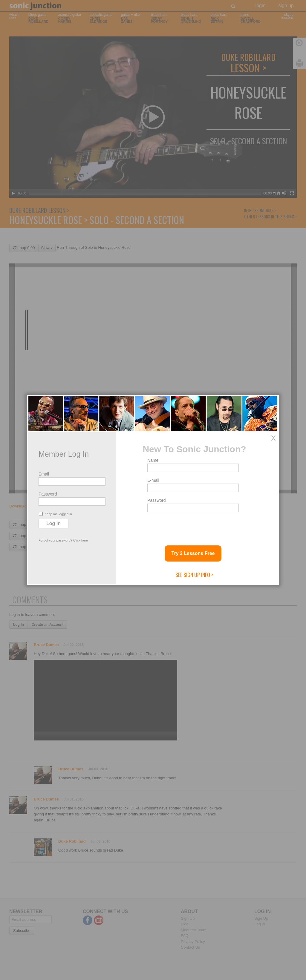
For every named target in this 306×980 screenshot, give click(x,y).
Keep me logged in (55, 514)
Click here (81, 540)
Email (44, 474)
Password (48, 494)
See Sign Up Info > (194, 575)
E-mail (153, 480)
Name (153, 460)
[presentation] (193, 526)
